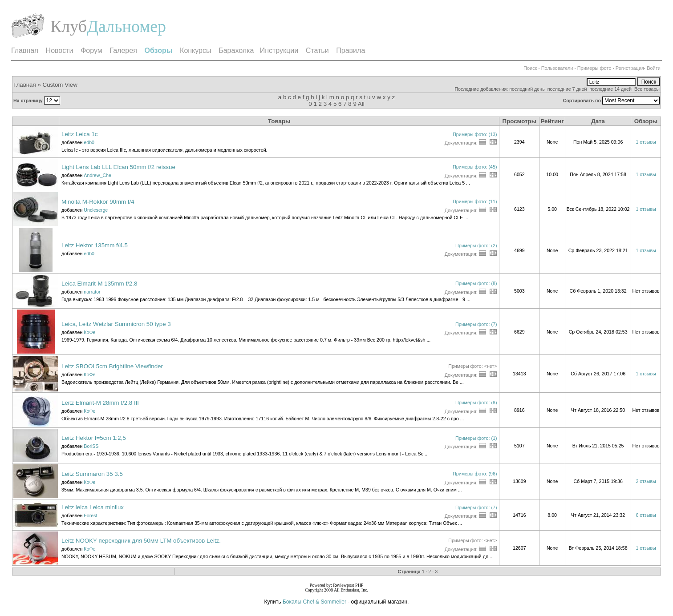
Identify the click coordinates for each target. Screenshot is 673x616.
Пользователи (557, 68)
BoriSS (91, 446)
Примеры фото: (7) (476, 324)
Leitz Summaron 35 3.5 (92, 474)
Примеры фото (594, 68)
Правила (351, 50)
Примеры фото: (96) (475, 474)
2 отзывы (646, 481)
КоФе (89, 332)
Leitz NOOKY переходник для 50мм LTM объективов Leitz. (141, 541)
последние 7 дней (567, 89)
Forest (90, 515)
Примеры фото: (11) (475, 201)
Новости (60, 50)
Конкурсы (195, 50)
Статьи (317, 50)
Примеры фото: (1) (476, 438)
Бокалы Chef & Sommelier (315, 602)
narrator (92, 292)
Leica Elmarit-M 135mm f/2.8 (99, 284)
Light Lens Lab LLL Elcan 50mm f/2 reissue (118, 167)
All (361, 104)
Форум (91, 50)
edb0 (89, 142)
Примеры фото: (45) (475, 167)
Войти (654, 68)
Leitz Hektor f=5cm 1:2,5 (94, 438)
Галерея (123, 50)
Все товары (647, 89)
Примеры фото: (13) (475, 134)
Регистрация (630, 68)
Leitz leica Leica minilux (93, 507)
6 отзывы (646, 515)
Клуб (69, 26)
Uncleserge (96, 210)
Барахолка (236, 50)
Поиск (530, 68)
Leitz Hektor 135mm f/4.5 (95, 245)
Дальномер (126, 26)
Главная (25, 50)
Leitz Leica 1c (80, 134)
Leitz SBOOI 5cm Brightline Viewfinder (112, 366)
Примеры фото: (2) (476, 246)
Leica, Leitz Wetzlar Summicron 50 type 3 (116, 324)
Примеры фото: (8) (476, 283)
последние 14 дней (610, 89)
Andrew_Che (97, 175)
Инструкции (279, 50)
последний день (527, 89)
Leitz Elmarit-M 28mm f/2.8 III (100, 403)
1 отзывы (646, 142)
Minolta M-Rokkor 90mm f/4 (98, 202)
